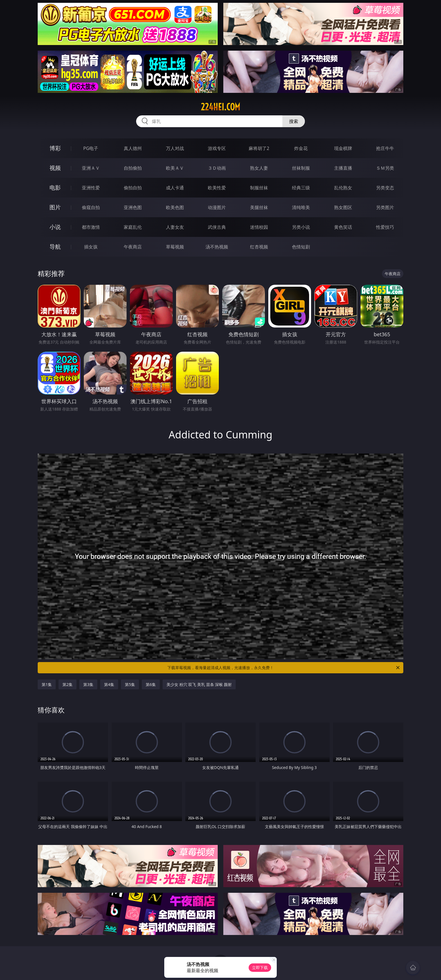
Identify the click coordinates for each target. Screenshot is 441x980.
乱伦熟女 (343, 188)
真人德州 (133, 148)
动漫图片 (217, 207)
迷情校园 (259, 227)
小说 (55, 227)
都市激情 (91, 227)
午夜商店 (133, 247)
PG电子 (91, 148)
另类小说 (301, 227)
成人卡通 (175, 188)
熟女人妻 (259, 168)
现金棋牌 (343, 148)
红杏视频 (259, 247)
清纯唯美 (301, 207)
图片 (55, 207)
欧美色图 (175, 207)
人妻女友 (175, 227)
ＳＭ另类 (385, 168)
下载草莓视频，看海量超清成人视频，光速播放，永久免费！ (284, 668)
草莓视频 (175, 247)
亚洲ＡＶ (91, 168)
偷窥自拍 (91, 207)
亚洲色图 (133, 207)
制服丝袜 (259, 188)
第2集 (67, 684)
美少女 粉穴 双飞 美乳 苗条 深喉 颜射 (199, 684)
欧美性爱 (217, 188)
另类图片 (385, 207)
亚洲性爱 (91, 188)
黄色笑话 (343, 227)
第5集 (130, 684)
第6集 (151, 684)
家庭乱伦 (133, 227)
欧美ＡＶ (175, 168)
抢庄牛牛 (385, 148)
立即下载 (260, 967)
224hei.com (220, 107)
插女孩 (91, 247)
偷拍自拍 (133, 188)
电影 (55, 188)
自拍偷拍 (133, 168)
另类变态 (385, 188)
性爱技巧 (385, 227)
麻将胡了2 (259, 148)
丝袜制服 (301, 168)
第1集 (47, 684)
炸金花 (301, 148)
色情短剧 (301, 247)
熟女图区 (343, 207)
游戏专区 (217, 148)
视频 (55, 168)
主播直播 (343, 168)
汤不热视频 (217, 247)
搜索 (294, 121)
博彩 (55, 148)
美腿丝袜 (259, 207)
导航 (55, 247)
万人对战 (175, 148)
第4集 (109, 684)
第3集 (88, 684)
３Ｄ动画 (217, 168)
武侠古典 (217, 227)
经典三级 (301, 188)
